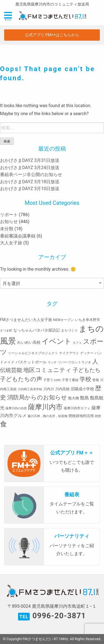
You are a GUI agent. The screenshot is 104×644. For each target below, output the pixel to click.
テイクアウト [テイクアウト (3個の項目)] (69, 353)
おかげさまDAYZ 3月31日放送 (30, 160)
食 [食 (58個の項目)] (3, 424)
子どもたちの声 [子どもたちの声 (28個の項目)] (21, 379)
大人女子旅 (11, 243)
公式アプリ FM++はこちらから (52, 35)
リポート (9, 215)
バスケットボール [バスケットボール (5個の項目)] (31, 362)
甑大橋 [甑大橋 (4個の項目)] (74, 398)
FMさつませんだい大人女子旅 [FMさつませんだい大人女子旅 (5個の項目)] (26, 320)
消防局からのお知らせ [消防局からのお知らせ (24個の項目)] (37, 397)
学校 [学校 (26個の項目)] (85, 379)
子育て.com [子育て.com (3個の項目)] (52, 380)
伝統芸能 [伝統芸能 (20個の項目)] (11, 370)
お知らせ (9, 222)
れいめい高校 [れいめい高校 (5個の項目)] (29, 342)
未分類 (7, 229)
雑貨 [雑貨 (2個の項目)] (98, 416)
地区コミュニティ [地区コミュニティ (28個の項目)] (47, 370)
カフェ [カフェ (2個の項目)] (77, 343)
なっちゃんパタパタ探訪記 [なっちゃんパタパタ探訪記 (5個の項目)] (37, 330)
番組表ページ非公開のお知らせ (31, 174)
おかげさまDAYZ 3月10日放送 (30, 189)
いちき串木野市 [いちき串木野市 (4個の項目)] (87, 320)
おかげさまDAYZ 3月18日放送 (30, 182)
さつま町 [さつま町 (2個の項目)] (6, 331)
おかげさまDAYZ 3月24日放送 (30, 168)
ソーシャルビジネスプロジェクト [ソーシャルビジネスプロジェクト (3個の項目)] (33, 353)
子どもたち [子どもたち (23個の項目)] (87, 370)
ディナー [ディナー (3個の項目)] (87, 353)
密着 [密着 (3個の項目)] (96, 380)
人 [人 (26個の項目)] (95, 361)
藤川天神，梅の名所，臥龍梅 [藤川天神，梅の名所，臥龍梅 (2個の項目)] (48, 416)
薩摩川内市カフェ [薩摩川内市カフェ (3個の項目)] (77, 408)
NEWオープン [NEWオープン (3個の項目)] (64, 320)
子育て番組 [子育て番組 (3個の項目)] (70, 380)
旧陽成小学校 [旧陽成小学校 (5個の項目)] (82, 389)
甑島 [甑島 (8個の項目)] (85, 398)
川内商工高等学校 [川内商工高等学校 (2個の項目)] (30, 389)
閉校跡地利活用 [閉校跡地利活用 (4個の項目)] (81, 416)
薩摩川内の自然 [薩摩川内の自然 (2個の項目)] (16, 408)
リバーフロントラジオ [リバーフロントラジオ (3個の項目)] (75, 362)
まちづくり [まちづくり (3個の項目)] (69, 330)
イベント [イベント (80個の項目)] (57, 341)
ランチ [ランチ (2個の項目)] (52, 362)
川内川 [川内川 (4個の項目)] (49, 389)
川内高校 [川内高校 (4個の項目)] (62, 389)
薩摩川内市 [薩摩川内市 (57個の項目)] (45, 407)
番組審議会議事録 (18, 236)
